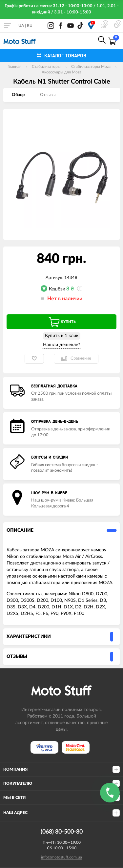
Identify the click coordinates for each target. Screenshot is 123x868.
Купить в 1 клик (62, 336)
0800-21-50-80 (56, 40)
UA (21, 26)
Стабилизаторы (46, 67)
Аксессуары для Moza (61, 72)
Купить (62, 322)
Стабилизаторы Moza (91, 67)
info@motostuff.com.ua (61, 857)
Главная (14, 67)
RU (30, 26)
